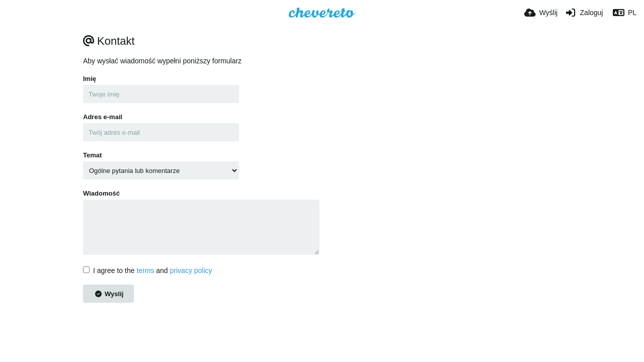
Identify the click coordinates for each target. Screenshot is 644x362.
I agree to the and (148, 270)
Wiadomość (101, 193)
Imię (90, 79)
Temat (92, 155)
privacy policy (191, 270)
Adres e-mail (103, 117)
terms (145, 270)
